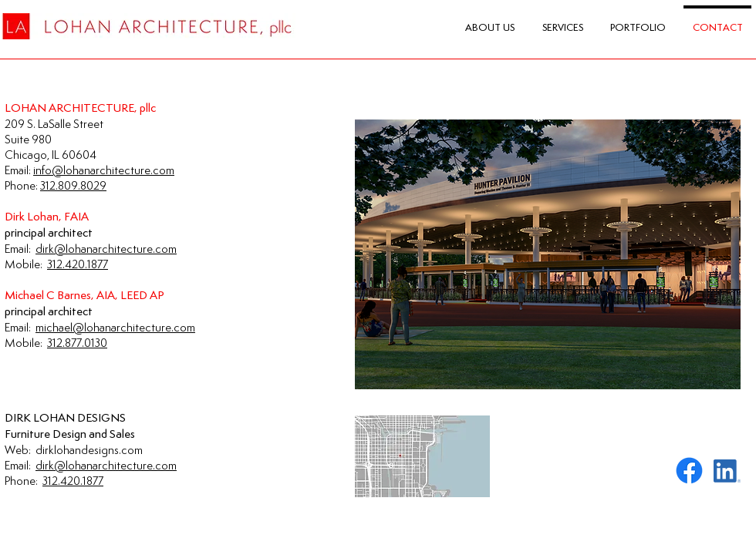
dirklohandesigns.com (89, 450)
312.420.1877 (73, 481)
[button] (548, 254)
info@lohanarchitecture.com (104, 170)
